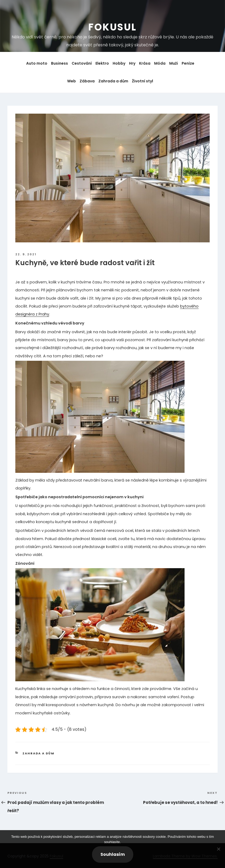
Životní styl (143, 81)
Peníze (188, 63)
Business (59, 63)
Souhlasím (113, 854)
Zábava (87, 81)
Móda (160, 63)
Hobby (119, 63)
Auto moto (37, 63)
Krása (145, 63)
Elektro (102, 63)
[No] (218, 849)
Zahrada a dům (113, 81)
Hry (132, 63)
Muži (174, 63)
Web (72, 81)
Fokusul (113, 27)
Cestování (82, 63)
